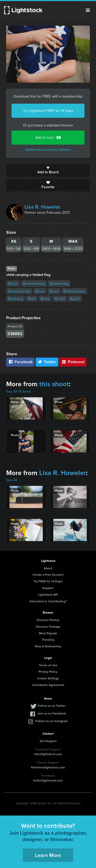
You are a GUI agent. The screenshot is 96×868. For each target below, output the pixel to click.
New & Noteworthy (48, 646)
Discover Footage (48, 626)
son (54, 291)
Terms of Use (48, 665)
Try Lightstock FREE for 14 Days (48, 111)
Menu (88, 10)
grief (75, 299)
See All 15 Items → (21, 392)
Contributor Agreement (48, 685)
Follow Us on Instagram (52, 721)
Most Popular (48, 633)
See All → (14, 480)
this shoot (54, 384)
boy (45, 299)
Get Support (48, 741)
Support (48, 588)
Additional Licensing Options (48, 150)
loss (40, 291)
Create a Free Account (48, 575)
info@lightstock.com (48, 754)
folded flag (59, 283)
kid (32, 299)
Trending (48, 640)
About (48, 568)
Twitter (47, 362)
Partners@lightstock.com (48, 767)
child (60, 299)
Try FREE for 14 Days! (48, 581)
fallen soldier (74, 291)
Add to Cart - (48, 138)
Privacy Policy (48, 672)
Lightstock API (48, 594)
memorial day (34, 283)
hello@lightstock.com (48, 780)
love (13, 283)
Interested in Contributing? (48, 601)
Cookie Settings (48, 678)
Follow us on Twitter (52, 706)
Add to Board (48, 170)
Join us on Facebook (52, 713)
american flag (19, 291)
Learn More (48, 855)
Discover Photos (48, 620)
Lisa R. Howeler (42, 207)
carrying (15, 299)
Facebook (20, 362)
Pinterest (73, 362)
